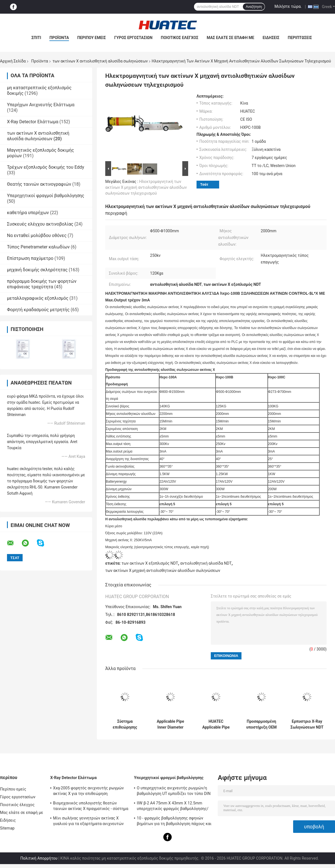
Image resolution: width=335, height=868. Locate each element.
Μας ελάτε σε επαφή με (231, 38)
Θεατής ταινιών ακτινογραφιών (39, 184)
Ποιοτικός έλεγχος (180, 38)
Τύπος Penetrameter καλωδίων (38, 247)
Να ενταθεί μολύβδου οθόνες (37, 235)
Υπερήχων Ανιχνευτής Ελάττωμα (41, 105)
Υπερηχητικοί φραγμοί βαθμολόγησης (46, 196)
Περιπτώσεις (300, 38)
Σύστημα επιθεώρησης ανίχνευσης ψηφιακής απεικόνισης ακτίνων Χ (125, 724)
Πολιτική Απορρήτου (39, 858)
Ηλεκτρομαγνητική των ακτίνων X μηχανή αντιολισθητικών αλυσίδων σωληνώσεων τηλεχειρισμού (146, 187)
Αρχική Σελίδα (13, 61)
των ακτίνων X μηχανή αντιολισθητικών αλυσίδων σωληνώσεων (163, 570)
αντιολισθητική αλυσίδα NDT (206, 563)
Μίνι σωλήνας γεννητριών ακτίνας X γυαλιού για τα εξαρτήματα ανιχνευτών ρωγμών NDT (88, 822)
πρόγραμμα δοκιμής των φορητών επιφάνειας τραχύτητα (42, 284)
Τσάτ (204, 184)
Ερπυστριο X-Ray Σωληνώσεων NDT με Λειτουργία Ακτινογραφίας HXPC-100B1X (307, 724)
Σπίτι (36, 38)
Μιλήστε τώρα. (288, 6)
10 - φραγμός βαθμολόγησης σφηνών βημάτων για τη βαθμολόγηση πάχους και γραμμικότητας (174, 822)
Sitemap (7, 828)
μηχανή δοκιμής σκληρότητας (37, 270)
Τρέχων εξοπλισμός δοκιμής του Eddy (46, 167)
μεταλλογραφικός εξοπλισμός (38, 298)
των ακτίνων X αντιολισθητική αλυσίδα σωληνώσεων (100, 61)
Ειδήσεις (271, 38)
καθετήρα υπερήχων (28, 213)
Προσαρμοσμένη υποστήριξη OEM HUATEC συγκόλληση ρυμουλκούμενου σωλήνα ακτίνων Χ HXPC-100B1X (262, 724)
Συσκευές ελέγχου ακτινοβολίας (40, 224)
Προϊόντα (59, 38)
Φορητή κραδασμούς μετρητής (38, 310)
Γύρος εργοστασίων (133, 38)
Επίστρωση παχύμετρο (30, 258)
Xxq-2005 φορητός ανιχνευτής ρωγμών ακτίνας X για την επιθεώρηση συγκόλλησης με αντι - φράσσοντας (88, 792)
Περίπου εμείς (92, 38)
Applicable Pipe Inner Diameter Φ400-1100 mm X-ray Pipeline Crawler (170, 724)
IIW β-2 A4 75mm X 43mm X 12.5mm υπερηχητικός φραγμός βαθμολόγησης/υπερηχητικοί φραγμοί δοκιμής (173, 807)
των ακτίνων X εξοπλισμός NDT (150, 563)
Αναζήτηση (254, 7)
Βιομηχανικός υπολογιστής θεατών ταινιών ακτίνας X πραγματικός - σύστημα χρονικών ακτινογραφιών (91, 807)
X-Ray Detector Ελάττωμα (33, 122)
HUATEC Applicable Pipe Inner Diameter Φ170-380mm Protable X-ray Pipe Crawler (216, 724)
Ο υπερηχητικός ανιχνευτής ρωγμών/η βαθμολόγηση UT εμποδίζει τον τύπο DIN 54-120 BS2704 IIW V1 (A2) (174, 792)
